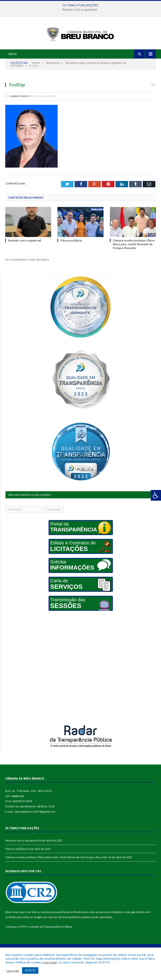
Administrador (20, 114)
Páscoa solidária (71, 258)
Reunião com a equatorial (80, 10)
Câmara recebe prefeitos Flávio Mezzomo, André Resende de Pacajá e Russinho (134, 262)
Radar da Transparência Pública (52, 944)
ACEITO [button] (30, 970)
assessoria (103, 930)
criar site (31, 930)
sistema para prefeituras (57, 930)
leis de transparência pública (72, 935)
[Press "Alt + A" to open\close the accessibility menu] (156, 495)
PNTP (23, 944)
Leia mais (50, 962)
